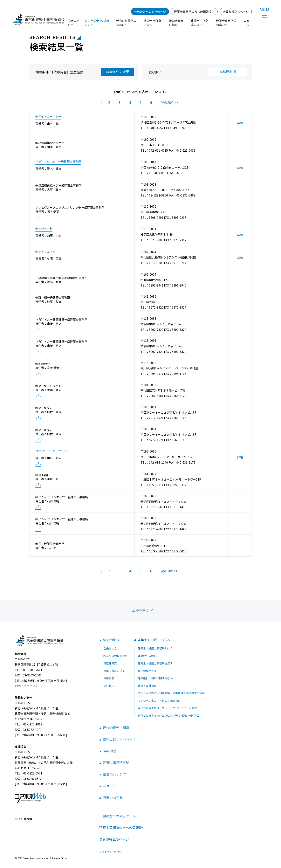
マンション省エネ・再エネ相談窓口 (159, 701)
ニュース (246, 23)
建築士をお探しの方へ (154, 640)
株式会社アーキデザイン (51, 451)
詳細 (240, 123)
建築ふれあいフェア (115, 671)
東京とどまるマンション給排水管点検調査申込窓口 (169, 715)
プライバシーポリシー (112, 852)
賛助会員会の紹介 (176, 23)
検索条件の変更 (118, 72)
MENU (264, 10)
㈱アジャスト (44, 229)
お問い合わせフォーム (29, 686)
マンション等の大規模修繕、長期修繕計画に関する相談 (171, 693)
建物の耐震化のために (126, 23)
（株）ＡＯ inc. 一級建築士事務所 (58, 162)
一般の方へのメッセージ (150, 12)
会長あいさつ (111, 648)
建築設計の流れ (147, 656)
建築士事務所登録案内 (226, 23)
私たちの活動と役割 (115, 656)
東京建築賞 (110, 663)
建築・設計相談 (147, 686)
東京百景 (109, 678)
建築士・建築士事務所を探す (155, 663)
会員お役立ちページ (236, 12)
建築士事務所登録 (116, 762)
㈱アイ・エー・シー (48, 116)
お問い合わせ (113, 797)
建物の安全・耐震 (116, 728)
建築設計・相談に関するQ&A (155, 678)
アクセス (109, 686)
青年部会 (110, 751)
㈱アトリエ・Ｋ (46, 252)
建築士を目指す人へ (152, 23)
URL (38, 129)
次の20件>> (169, 102)
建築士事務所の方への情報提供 (194, 12)
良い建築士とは (147, 671)
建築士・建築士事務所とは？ (155, 648)
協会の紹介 (111, 640)
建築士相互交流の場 (199, 23)
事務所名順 (228, 72)
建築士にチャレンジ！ (119, 739)
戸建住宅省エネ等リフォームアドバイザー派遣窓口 (169, 708)
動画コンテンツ (115, 774)
